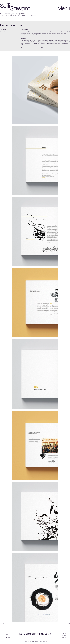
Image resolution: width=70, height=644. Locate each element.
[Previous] (5, 624)
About (6, 634)
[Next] (65, 624)
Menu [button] (64, 8)
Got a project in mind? (32, 634)
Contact (7, 638)
